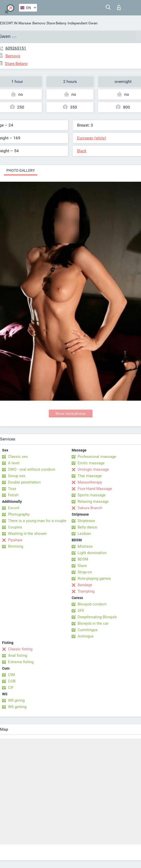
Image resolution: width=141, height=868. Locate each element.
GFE (81, 611)
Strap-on (85, 572)
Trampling (86, 591)
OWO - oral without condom (32, 469)
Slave (82, 566)
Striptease (86, 521)
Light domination (92, 553)
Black (82, 151)
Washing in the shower (27, 534)
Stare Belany (57, 23)
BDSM (83, 559)
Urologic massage (93, 469)
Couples (15, 527)
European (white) (92, 138)
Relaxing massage (93, 501)
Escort (14, 508)
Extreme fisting (21, 662)
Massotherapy (90, 482)
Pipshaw (15, 540)
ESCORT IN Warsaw (16, 23)
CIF (11, 688)
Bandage (85, 585)
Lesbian (84, 534)
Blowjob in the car (93, 623)
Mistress (85, 546)
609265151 (16, 48)
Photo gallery (21, 170)
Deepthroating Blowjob (97, 617)
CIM (11, 675)
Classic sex (18, 457)
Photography (19, 514)
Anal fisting (18, 655)
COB (12, 681)
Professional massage (97, 457)
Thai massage (90, 476)
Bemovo (39, 23)
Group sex (17, 476)
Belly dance (87, 527)
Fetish (13, 495)
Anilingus (86, 636)
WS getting (17, 707)
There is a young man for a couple (37, 521)
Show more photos (70, 413)
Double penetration (24, 482)
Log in (119, 7)
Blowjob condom (92, 604)
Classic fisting (20, 649)
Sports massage (92, 495)
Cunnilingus (88, 630)
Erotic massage (91, 463)
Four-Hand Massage (95, 489)
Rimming (16, 546)
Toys (12, 489)
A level (14, 463)
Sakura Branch (90, 508)
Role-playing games (94, 578)
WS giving (16, 700)
